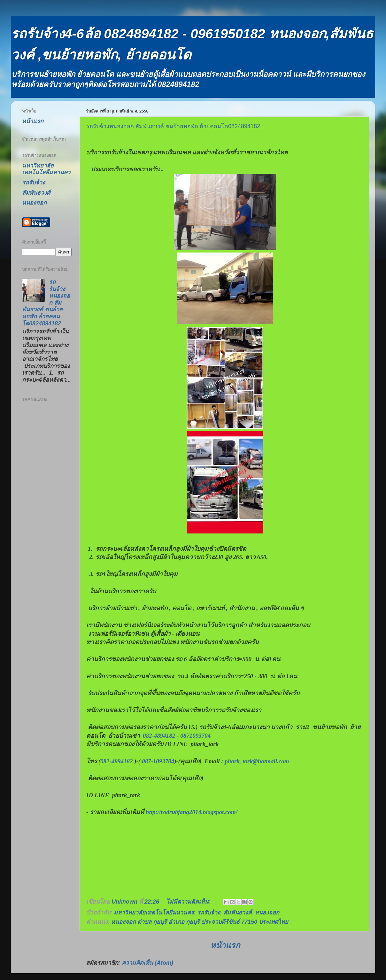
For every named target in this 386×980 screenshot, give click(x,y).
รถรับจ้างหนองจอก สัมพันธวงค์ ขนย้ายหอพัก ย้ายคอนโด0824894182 (173, 126)
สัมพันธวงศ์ (237, 913)
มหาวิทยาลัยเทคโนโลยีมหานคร (154, 913)
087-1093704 (158, 761)
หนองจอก (267, 913)
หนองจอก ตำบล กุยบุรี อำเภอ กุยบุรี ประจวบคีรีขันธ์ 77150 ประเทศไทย (200, 922)
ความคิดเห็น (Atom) (147, 963)
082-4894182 (159, 736)
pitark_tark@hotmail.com (257, 761)
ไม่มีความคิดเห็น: (189, 902)
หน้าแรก (225, 945)
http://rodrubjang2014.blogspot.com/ (192, 812)
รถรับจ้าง (209, 913)
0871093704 (195, 736)
